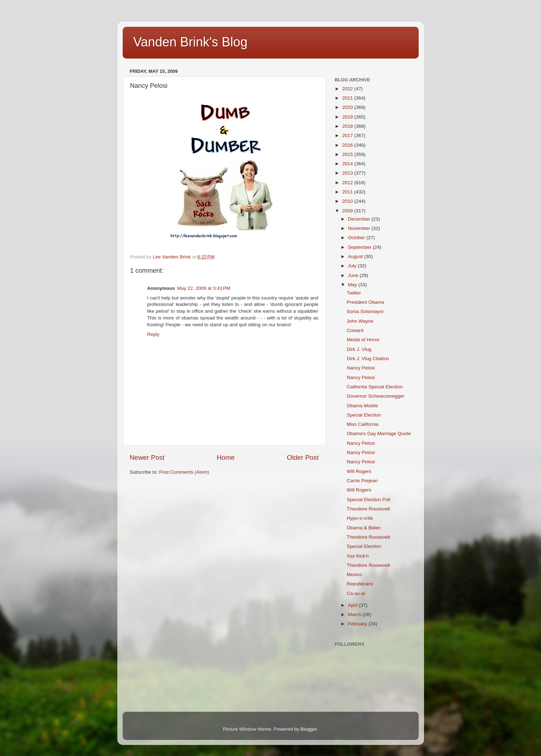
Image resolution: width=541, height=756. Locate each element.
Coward (355, 330)
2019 (348, 117)
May (353, 285)
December (360, 219)
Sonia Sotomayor (365, 311)
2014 (348, 164)
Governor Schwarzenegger (375, 396)
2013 (348, 173)
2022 (348, 89)
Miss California (363, 424)
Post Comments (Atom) (184, 472)
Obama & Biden (364, 528)
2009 (348, 211)
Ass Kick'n (358, 556)
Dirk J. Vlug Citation (368, 359)
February (358, 624)
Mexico (354, 574)
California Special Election (375, 387)
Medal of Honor (363, 340)
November (360, 228)
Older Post (303, 457)
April (354, 605)
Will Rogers (359, 471)
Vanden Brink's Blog (190, 42)
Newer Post (147, 457)
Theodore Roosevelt (368, 509)
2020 (348, 107)
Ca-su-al (356, 593)
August (356, 256)
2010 (348, 201)
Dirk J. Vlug (359, 349)
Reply (154, 334)
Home (226, 457)
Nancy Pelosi (361, 368)
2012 (348, 183)
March (355, 614)
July (353, 266)
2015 (348, 154)
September (361, 247)
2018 (348, 126)
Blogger (309, 729)
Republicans (360, 584)
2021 (348, 98)
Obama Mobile (362, 406)
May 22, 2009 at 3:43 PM (204, 288)
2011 (348, 192)
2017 (348, 135)
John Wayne (360, 321)
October (357, 238)
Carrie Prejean (362, 481)
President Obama (365, 302)
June (354, 275)
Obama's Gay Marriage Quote (379, 434)
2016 (348, 145)
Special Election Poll (368, 500)
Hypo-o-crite (360, 518)
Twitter (354, 293)
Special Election (364, 415)
